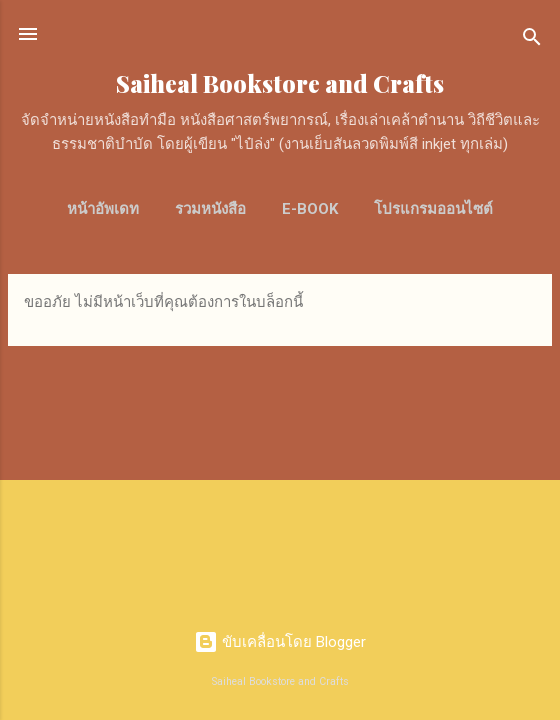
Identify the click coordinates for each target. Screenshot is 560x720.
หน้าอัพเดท (103, 209)
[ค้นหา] (532, 40)
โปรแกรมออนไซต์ (433, 209)
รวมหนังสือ (210, 209)
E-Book (310, 209)
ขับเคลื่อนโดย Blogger (280, 642)
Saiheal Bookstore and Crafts (280, 83)
